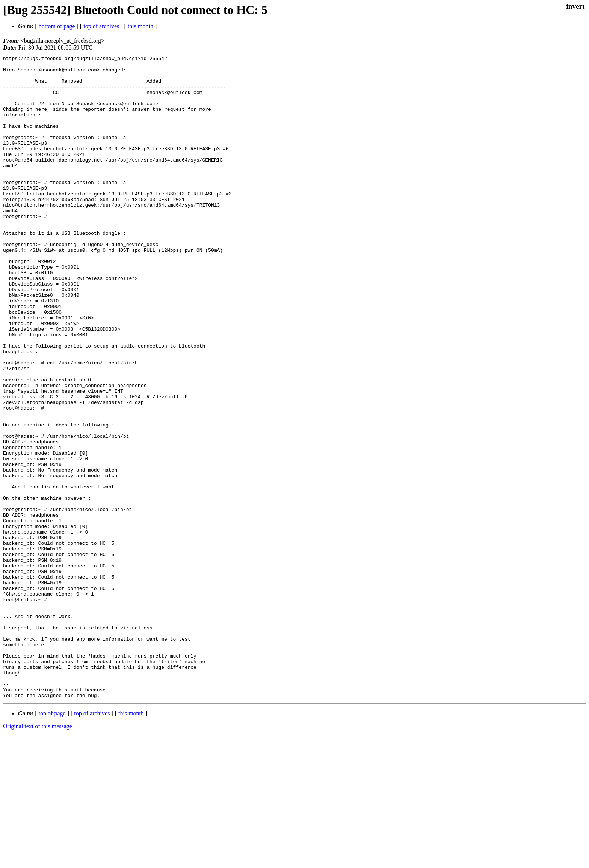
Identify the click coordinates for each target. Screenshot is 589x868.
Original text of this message (38, 855)
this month (140, 26)
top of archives (101, 26)
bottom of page (57, 26)
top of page (52, 842)
